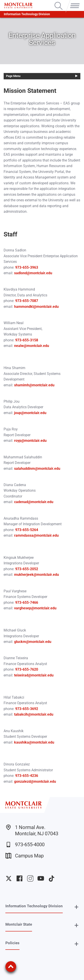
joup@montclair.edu (30, 413)
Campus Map (25, 856)
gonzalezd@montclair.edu (35, 781)
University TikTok (52, 878)
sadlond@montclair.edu (33, 273)
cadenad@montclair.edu (34, 502)
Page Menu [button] (13, 76)
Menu (74, 2)
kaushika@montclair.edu (34, 742)
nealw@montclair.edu (32, 346)
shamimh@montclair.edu (34, 385)
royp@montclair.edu (30, 441)
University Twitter (9, 878)
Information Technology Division (27, 14)
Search (59, 2)
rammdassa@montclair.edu (36, 535)
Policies (12, 943)
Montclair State (19, 924)
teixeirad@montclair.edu (34, 675)
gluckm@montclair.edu (33, 642)
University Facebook (19, 878)
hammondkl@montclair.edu (36, 307)
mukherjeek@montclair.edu (37, 575)
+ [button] (76, 907)
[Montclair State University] (18, 5)
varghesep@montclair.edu (35, 608)
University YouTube (41, 878)
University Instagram (30, 878)
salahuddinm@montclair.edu (37, 469)
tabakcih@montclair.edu (34, 714)
